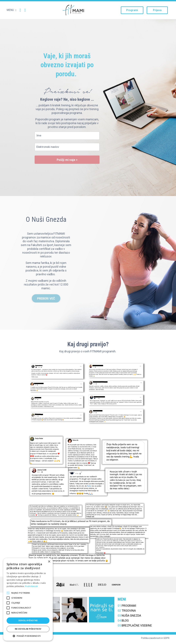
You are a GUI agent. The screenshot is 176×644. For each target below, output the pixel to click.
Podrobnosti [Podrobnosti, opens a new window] (31, 586)
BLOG (123, 622)
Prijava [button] (157, 10)
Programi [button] (132, 10)
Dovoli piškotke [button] (28, 620)
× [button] (49, 562)
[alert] (28, 599)
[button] (28, 636)
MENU (11, 10)
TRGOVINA (127, 612)
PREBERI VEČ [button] (46, 300)
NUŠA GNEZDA (129, 617)
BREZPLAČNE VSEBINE (135, 627)
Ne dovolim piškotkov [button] (28, 629)
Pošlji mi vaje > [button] (67, 161)
